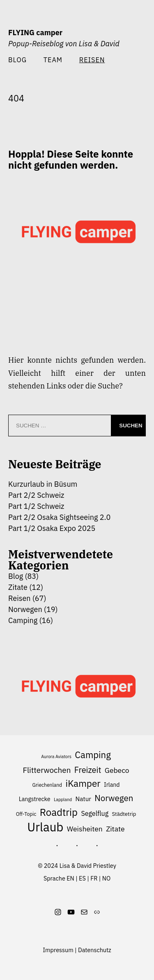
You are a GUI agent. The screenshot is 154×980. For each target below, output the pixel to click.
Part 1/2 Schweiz (36, 506)
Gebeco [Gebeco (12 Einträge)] (117, 770)
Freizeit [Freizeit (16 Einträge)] (88, 770)
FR (94, 878)
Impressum (58, 950)
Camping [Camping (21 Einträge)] (93, 755)
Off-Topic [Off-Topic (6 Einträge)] (26, 814)
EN (70, 878)
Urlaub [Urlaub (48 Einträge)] (45, 827)
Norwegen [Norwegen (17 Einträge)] (114, 798)
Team (53, 60)
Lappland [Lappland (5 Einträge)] (63, 799)
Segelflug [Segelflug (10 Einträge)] (95, 813)
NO (106, 878)
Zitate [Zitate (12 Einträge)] (115, 829)
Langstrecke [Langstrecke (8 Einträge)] (35, 799)
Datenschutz (95, 950)
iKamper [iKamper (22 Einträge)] (83, 783)
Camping (23, 620)
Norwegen (25, 609)
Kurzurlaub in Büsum (43, 484)
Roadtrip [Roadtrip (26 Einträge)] (59, 812)
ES (82, 878)
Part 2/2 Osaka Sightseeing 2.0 (59, 517)
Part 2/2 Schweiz (36, 495)
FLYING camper (35, 33)
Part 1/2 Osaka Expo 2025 (52, 528)
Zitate (18, 587)
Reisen (20, 598)
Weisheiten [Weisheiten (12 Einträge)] (85, 829)
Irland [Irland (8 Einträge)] (112, 785)
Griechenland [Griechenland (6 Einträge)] (47, 785)
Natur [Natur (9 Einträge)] (83, 799)
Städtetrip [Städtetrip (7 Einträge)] (124, 814)
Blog (17, 60)
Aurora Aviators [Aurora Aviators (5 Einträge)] (56, 756)
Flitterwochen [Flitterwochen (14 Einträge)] (47, 770)
